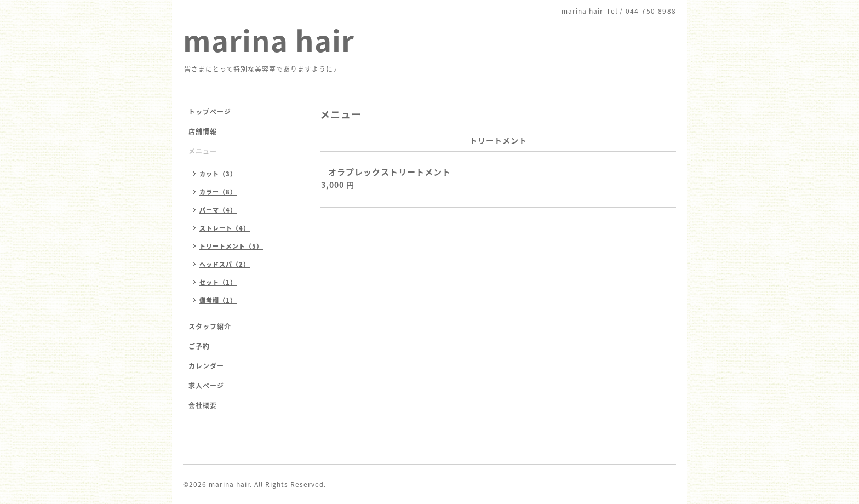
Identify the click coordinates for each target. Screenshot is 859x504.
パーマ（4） (218, 210)
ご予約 (199, 346)
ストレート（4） (225, 228)
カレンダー (206, 366)
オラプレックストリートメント (390, 172)
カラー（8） (218, 192)
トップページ (210, 112)
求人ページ (206, 386)
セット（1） (218, 282)
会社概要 (203, 405)
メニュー (203, 151)
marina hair (269, 40)
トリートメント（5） (231, 246)
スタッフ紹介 (210, 327)
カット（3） (218, 174)
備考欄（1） (218, 300)
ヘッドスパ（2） (225, 264)
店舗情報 (203, 131)
